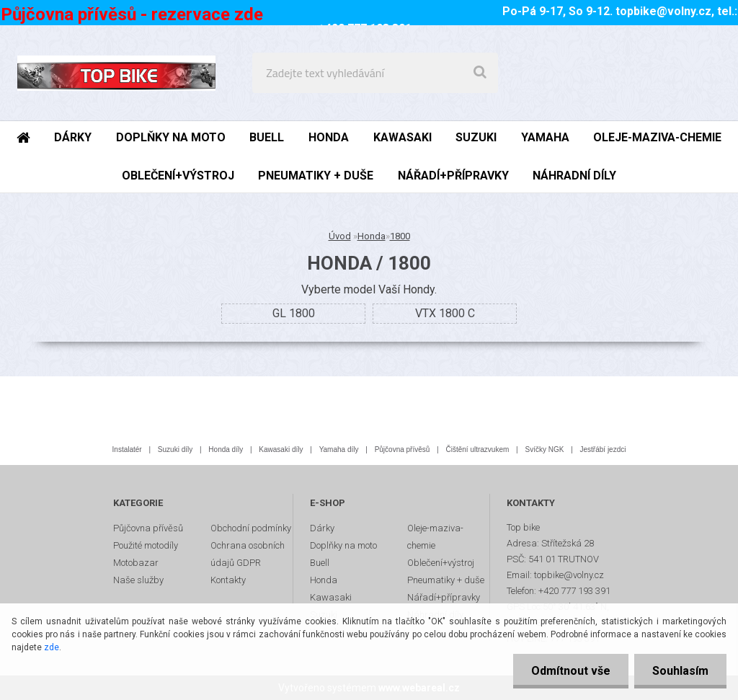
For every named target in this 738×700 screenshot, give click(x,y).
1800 (400, 236)
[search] (480, 73)
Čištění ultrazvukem (478, 449)
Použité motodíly (146, 545)
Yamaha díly (339, 449)
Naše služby (138, 580)
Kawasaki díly (281, 449)
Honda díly (226, 449)
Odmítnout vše (571, 671)
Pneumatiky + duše (446, 580)
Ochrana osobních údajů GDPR (248, 554)
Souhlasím (680, 671)
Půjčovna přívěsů (403, 449)
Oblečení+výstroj (441, 563)
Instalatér (127, 449)
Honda (372, 236)
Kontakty (228, 580)
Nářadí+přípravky (444, 597)
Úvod (340, 236)
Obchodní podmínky (251, 528)
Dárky (322, 528)
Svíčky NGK (544, 449)
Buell (320, 563)
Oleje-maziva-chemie (435, 537)
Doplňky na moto (343, 545)
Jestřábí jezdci (603, 449)
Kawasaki (331, 597)
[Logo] (116, 73)
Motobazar (136, 563)
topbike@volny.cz (663, 11)
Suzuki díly (175, 449)
